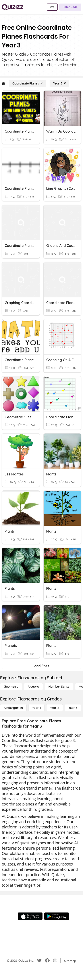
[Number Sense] (59, 687)
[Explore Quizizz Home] (12, 7)
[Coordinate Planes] (27, 83)
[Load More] (41, 665)
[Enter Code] (70, 7)
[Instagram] (55, 961)
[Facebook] (47, 961)
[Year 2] (55, 708)
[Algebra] (33, 687)
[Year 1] (36, 708)
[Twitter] (39, 961)
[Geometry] (11, 687)
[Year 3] (59, 83)
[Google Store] (57, 916)
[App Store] (30, 916)
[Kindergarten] (13, 708)
